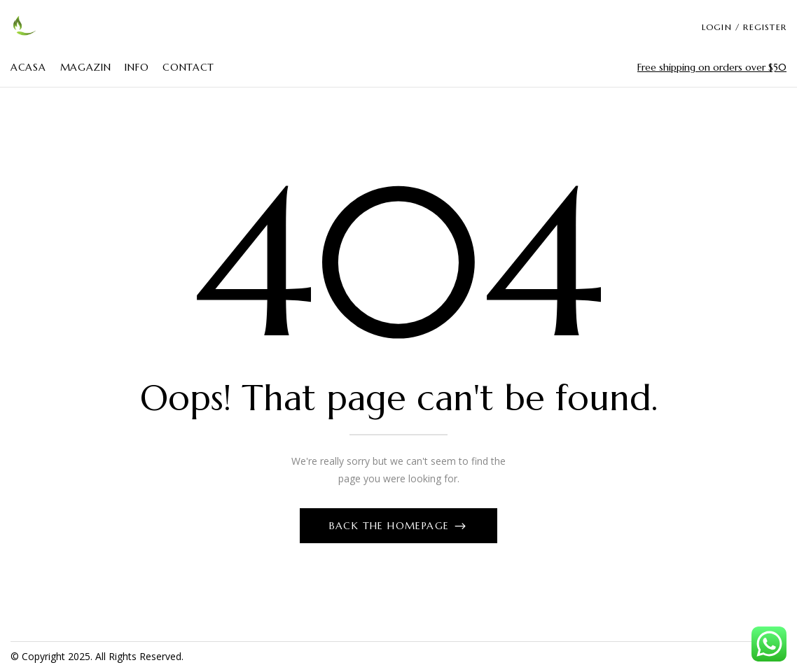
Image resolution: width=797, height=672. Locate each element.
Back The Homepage (391, 526)
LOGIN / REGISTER (744, 27)
